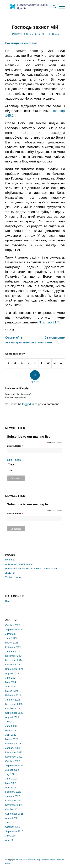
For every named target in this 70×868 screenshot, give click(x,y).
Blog (44, 34)
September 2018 (14, 831)
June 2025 (11, 638)
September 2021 (14, 814)
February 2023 (13, 743)
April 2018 (11, 840)
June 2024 (11, 678)
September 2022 (14, 765)
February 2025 (13, 647)
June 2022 (11, 779)
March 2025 (12, 643)
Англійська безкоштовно (19, 564)
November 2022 (14, 757)
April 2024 (11, 686)
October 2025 (13, 625)
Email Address (15, 446)
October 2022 (13, 761)
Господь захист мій (35, 27)
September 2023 (14, 713)
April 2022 (11, 787)
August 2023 (12, 717)
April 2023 (11, 735)
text (13, 470)
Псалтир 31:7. (49, 322)
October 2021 (13, 809)
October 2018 (13, 827)
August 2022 (12, 770)
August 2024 (12, 673)
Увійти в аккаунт (14, 577)
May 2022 (11, 783)
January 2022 (13, 796)
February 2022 (13, 792)
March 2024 (12, 691)
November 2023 (14, 704)
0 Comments (31, 34)
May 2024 (11, 682)
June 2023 (11, 726)
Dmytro (56, 34)
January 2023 (13, 748)
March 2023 (12, 739)
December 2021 (14, 800)
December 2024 (14, 656)
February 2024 (13, 695)
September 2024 (14, 669)
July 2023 (10, 722)
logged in (28, 404)
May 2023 (11, 730)
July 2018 (10, 836)
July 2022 (10, 774)
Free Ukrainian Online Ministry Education (32, 860)
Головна (10, 560)
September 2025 (14, 629)
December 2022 (14, 752)
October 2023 (13, 708)
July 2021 (10, 822)
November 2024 (14, 660)
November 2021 (14, 805)
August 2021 (12, 818)
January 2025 (13, 651)
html (13, 465)
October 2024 (13, 665)
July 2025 (10, 634)
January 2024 (13, 700)
